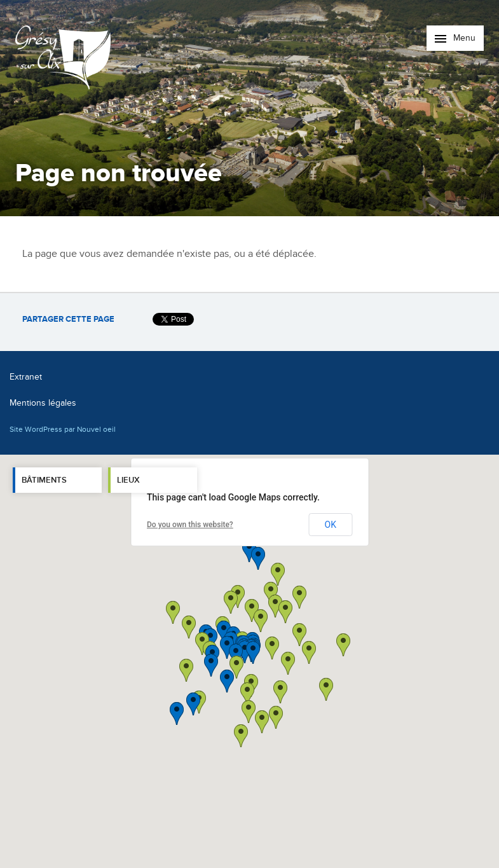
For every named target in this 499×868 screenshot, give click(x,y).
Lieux (128, 480)
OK (331, 525)
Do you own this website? (190, 525)
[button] (288, 663)
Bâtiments (44, 480)
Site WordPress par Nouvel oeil (63, 429)
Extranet (26, 377)
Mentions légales (43, 403)
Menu (455, 38)
